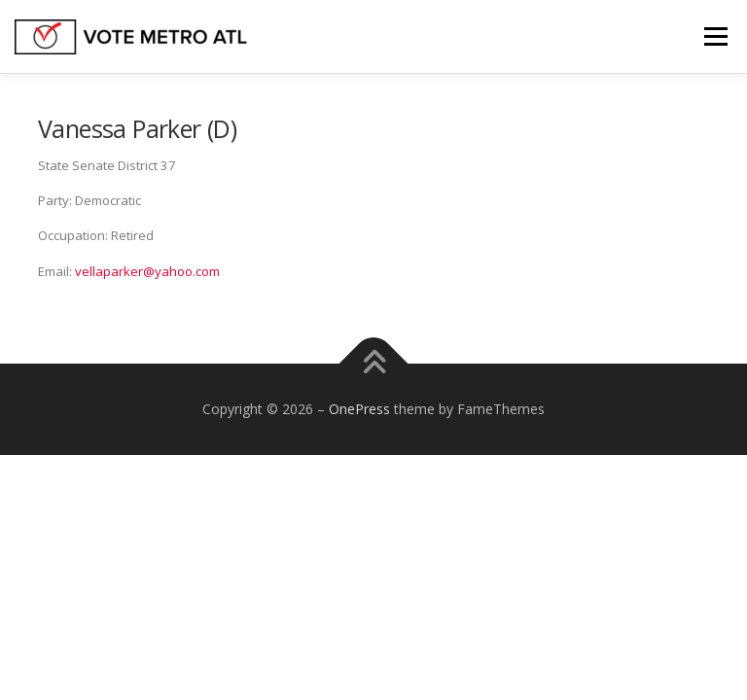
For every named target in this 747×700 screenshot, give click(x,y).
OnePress (359, 409)
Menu (715, 36)
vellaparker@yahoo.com (147, 271)
